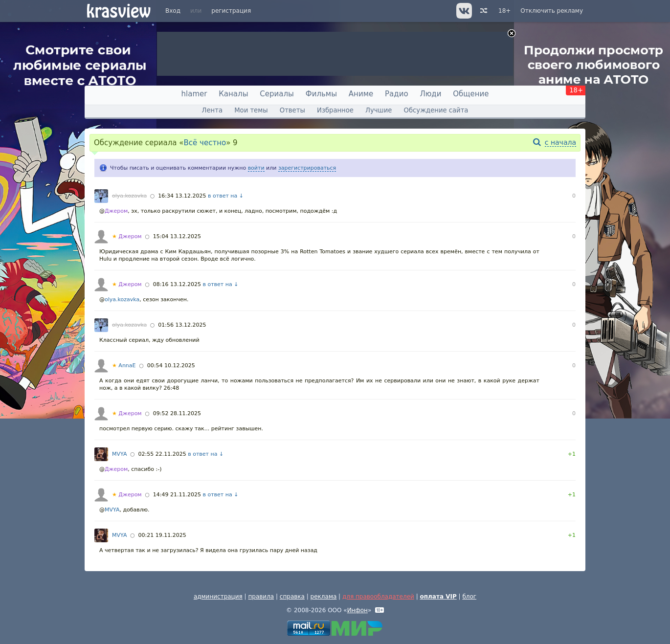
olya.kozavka (129, 196)
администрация (218, 597)
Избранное (335, 110)
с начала (560, 142)
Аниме (361, 94)
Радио (397, 94)
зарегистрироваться (307, 168)
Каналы (233, 94)
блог (469, 597)
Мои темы (251, 110)
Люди (430, 94)
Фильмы (321, 94)
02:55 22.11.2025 (162, 454)
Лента (212, 110)
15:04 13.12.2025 (177, 236)
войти (256, 168)
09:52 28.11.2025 (177, 413)
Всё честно (205, 143)
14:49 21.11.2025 (177, 495)
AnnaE (124, 366)
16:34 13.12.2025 (182, 196)
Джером (116, 211)
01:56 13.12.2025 (182, 325)
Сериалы (277, 94)
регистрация (231, 11)
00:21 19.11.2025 (162, 535)
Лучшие (379, 110)
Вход (173, 11)
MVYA (119, 454)
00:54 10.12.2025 (171, 366)
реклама (324, 597)
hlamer (194, 94)
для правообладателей (378, 597)
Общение (471, 94)
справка (292, 597)
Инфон (357, 610)
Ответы (292, 110)
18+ (504, 11)
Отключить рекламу (552, 11)
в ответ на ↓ (226, 196)
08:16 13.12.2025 (177, 284)
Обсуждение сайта (436, 110)
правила (261, 597)
